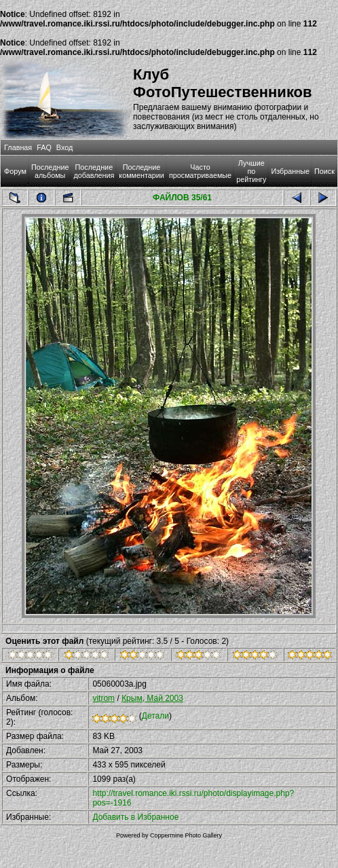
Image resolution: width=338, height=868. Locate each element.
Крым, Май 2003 (152, 698)
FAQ (44, 147)
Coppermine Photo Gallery (186, 835)
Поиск (324, 171)
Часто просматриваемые (200, 171)
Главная (18, 147)
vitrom (104, 698)
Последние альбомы (50, 171)
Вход (64, 147)
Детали (155, 716)
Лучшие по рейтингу (251, 171)
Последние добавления (94, 171)
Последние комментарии (142, 171)
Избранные (290, 171)
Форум (15, 171)
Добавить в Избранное (135, 817)
